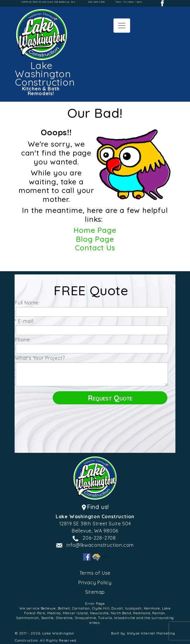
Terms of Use (95, 573)
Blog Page (95, 239)
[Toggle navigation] (122, 26)
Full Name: (29, 303)
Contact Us (95, 248)
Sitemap (95, 592)
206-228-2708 (96, 2)
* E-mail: (26, 321)
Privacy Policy (95, 582)
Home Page (95, 230)
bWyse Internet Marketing (151, 633)
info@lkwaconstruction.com (100, 545)
